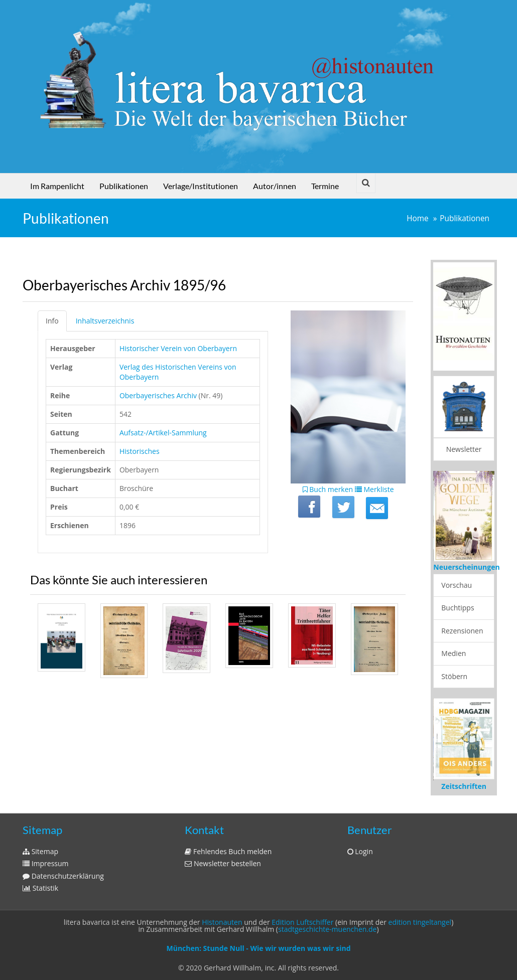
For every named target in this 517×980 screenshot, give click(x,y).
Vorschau (457, 585)
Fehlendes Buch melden (228, 851)
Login (360, 851)
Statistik (40, 888)
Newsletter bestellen (223, 863)
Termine (325, 186)
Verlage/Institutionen (201, 186)
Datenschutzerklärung (63, 876)
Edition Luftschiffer (302, 922)
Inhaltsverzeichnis (105, 321)
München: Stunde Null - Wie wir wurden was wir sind (258, 948)
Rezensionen (462, 631)
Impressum (46, 863)
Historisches (140, 451)
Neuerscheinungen (466, 567)
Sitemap (40, 851)
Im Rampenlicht (57, 186)
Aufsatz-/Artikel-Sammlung (163, 433)
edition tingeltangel (420, 922)
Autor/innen (275, 186)
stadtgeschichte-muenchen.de (327, 929)
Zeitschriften (464, 786)
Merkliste (374, 489)
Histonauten (222, 922)
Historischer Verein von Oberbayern (178, 348)
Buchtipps (458, 608)
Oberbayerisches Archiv (158, 395)
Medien (454, 653)
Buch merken (328, 489)
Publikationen (124, 186)
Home (418, 218)
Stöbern (454, 676)
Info (52, 321)
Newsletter (464, 449)
